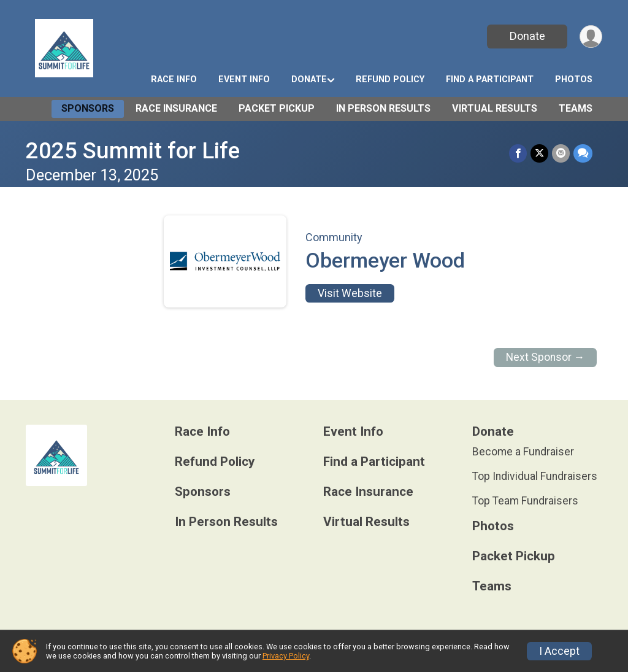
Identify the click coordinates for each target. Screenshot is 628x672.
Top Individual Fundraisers (535, 476)
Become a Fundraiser (523, 452)
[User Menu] (591, 37)
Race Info (174, 79)
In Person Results (383, 108)
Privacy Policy (286, 656)
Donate (527, 36)
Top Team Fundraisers (525, 501)
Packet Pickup (277, 108)
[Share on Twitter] (539, 153)
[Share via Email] (561, 153)
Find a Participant (490, 79)
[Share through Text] (583, 153)
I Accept (559, 651)
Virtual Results (495, 108)
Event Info (244, 79)
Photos (574, 79)
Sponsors (88, 108)
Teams (576, 108)
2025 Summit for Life (133, 151)
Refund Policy (390, 79)
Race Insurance (176, 108)
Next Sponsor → (546, 357)
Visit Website (350, 293)
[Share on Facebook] (518, 153)
